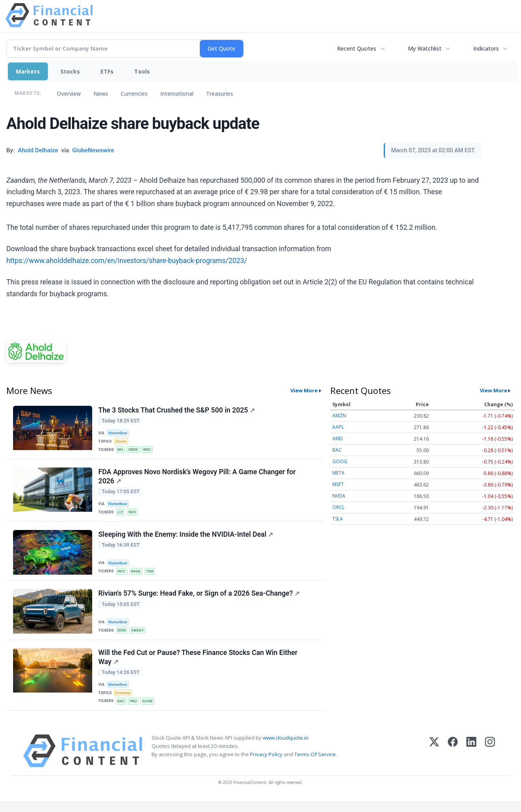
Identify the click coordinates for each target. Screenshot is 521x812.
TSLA (338, 519)
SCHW (150, 711)
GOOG (340, 461)
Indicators (486, 48)
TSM (152, 576)
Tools (142, 71)
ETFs (107, 71)
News (101, 94)
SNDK (135, 451)
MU (121, 451)
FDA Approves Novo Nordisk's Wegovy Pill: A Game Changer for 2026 (198, 480)
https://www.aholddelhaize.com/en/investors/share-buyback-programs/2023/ (127, 261)
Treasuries (220, 94)
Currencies (134, 94)
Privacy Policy (266, 766)
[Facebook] (453, 762)
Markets (28, 71)
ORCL (338, 507)
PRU (135, 711)
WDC (150, 451)
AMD (338, 438)
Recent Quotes (357, 48)
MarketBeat (119, 434)
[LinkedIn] (471, 762)
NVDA (138, 576)
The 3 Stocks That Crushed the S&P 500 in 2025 (177, 411)
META (338, 473)
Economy (124, 702)
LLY (121, 516)
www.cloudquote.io (286, 749)
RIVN (123, 637)
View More (304, 390)
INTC (122, 576)
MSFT (338, 484)
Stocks (70, 71)
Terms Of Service (315, 766)
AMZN (339, 415)
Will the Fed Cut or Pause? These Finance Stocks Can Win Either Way (198, 666)
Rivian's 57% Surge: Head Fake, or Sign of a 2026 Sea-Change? (200, 601)
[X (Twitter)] (434, 762)
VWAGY (139, 637)
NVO (134, 516)
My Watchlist (425, 48)
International (177, 94)
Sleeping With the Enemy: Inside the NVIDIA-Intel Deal (186, 540)
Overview (69, 94)
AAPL (338, 427)
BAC (122, 711)
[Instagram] (490, 762)
